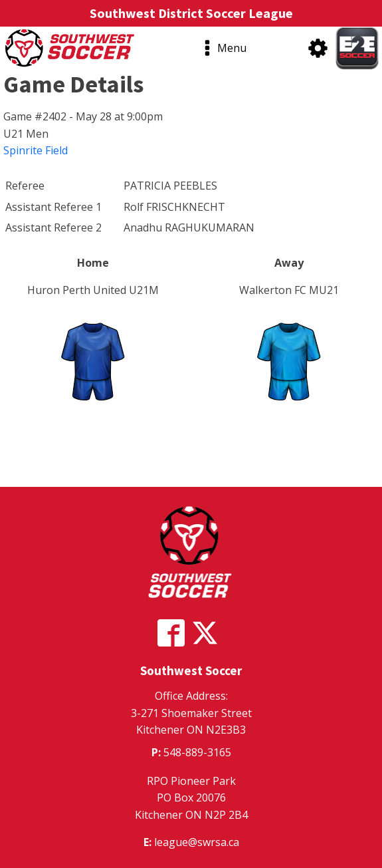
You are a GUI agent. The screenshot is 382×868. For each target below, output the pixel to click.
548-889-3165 (197, 752)
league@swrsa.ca (197, 842)
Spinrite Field (36, 150)
